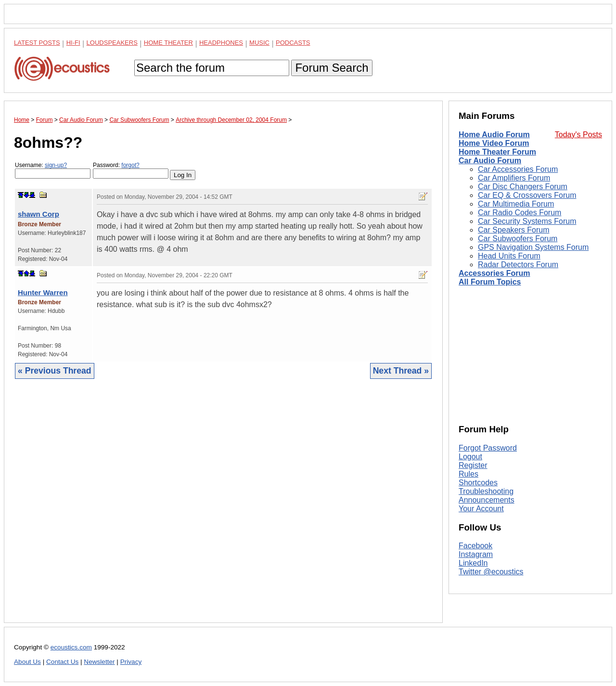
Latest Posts (37, 43)
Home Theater (168, 43)
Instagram (476, 554)
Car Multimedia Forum (516, 204)
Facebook (475, 546)
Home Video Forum (494, 143)
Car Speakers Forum (514, 230)
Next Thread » (401, 371)
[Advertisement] (223, 508)
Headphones (221, 43)
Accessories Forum (494, 273)
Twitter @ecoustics (491, 572)
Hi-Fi (73, 43)
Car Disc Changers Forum (523, 187)
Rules (468, 474)
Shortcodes (478, 483)
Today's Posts (578, 135)
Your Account (481, 509)
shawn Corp (38, 214)
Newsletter (99, 662)
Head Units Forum (509, 256)
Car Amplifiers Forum (514, 178)
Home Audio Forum (494, 135)
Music (259, 43)
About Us (27, 662)
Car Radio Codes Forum (520, 213)
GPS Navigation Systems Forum (533, 247)
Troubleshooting (486, 491)
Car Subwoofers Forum (518, 239)
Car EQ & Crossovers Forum (527, 195)
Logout (470, 457)
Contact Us (62, 662)
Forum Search (332, 68)
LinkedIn (473, 563)
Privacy (131, 662)
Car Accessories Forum (518, 169)
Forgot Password (488, 448)
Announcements (487, 500)
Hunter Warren (43, 292)
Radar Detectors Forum (518, 265)
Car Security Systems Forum (527, 221)
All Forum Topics (490, 282)
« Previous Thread (55, 371)
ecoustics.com (71, 647)
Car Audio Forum (490, 161)
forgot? (130, 165)
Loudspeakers (112, 43)
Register (473, 465)
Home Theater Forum (497, 152)
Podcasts (293, 43)
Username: (53, 170)
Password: (131, 170)
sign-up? (56, 165)
